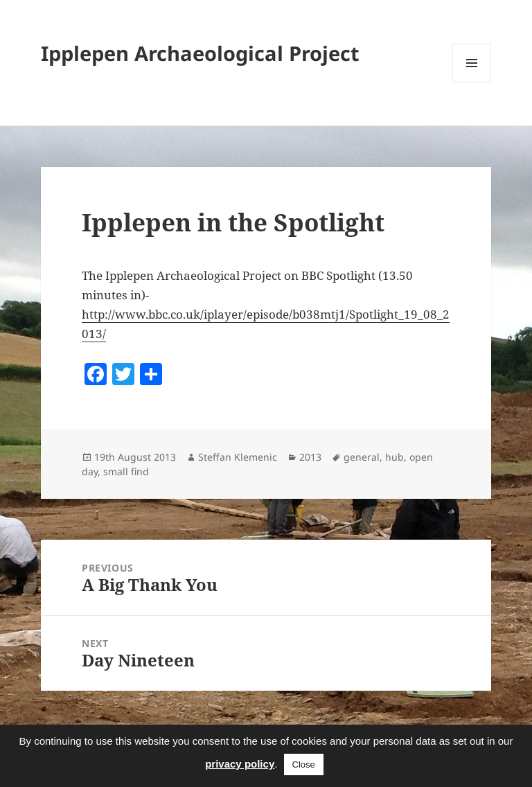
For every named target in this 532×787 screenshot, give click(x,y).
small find (126, 471)
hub (394, 457)
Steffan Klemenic (238, 457)
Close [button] (304, 764)
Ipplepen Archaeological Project (200, 53)
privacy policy (240, 764)
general (362, 457)
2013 (310, 457)
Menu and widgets (472, 82)
